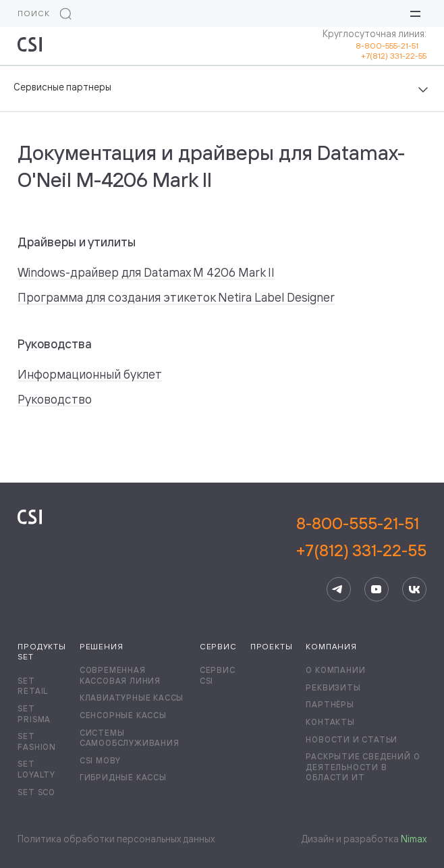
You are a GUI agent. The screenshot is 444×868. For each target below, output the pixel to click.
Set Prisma (34, 714)
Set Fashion (37, 741)
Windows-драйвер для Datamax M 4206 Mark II (146, 272)
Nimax (414, 839)
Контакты (330, 722)
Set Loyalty (36, 769)
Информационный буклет (90, 374)
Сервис (218, 646)
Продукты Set (41, 652)
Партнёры (330, 704)
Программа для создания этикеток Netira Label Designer (176, 297)
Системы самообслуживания (130, 738)
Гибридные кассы (123, 777)
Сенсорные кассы (123, 715)
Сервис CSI (218, 675)
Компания (331, 646)
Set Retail (33, 686)
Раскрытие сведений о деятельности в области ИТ (363, 767)
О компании (335, 670)
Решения (102, 646)
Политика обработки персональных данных (116, 839)
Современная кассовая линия (120, 675)
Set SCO (36, 792)
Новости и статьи (352, 739)
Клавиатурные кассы (132, 698)
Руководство (55, 399)
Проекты (272, 646)
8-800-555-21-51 (391, 46)
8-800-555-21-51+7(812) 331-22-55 (361, 537)
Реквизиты (333, 687)
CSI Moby (100, 760)
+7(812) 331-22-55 (394, 56)
